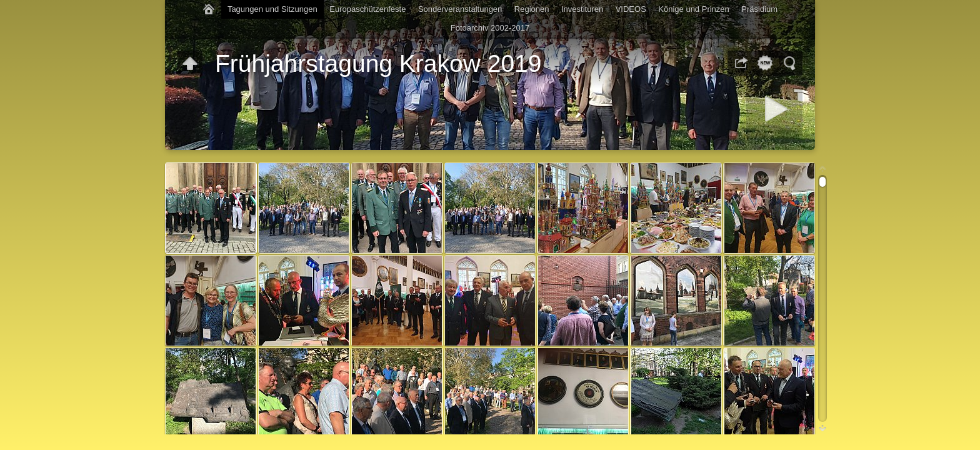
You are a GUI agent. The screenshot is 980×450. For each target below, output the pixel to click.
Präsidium (759, 9)
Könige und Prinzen (693, 9)
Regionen (532, 9)
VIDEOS (631, 9)
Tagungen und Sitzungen (272, 9)
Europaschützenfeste (367, 9)
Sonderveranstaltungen (460, 9)
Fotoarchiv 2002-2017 (490, 28)
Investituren (582, 9)
